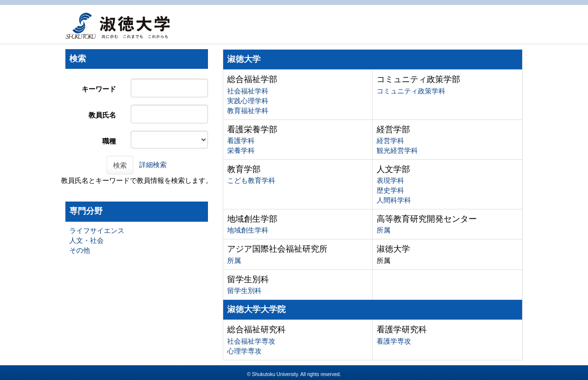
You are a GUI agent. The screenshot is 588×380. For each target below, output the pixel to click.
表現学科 (390, 180)
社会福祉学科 (248, 91)
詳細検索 (153, 165)
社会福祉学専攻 (251, 341)
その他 (80, 250)
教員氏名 (102, 115)
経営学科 (390, 141)
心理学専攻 (244, 351)
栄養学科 (241, 150)
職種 (109, 141)
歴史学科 (390, 190)
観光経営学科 (397, 150)
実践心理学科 (248, 101)
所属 (383, 230)
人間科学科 (394, 200)
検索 (120, 165)
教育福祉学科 (248, 111)
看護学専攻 (394, 341)
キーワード (99, 89)
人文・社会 (87, 240)
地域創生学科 (248, 230)
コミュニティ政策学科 (411, 91)
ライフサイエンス (97, 231)
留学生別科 (244, 291)
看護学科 (241, 141)
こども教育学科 (251, 180)
